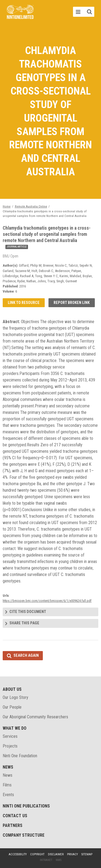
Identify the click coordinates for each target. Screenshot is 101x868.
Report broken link (72, 303)
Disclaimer (56, 854)
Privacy (72, 854)
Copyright (37, 854)
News (8, 767)
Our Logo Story (15, 697)
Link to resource (24, 303)
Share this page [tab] (24, 623)
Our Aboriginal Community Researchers (35, 717)
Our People (12, 707)
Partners (13, 825)
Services (10, 736)
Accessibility (18, 854)
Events (8, 795)
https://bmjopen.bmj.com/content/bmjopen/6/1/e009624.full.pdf (47, 601)
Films (7, 785)
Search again (26, 656)
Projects (10, 746)
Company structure (24, 835)
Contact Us (15, 816)
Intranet (46, 860)
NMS (59, 860)
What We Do (15, 728)
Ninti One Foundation (20, 756)
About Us (12, 689)
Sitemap (87, 854)
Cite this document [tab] (28, 612)
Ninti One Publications (26, 806)
